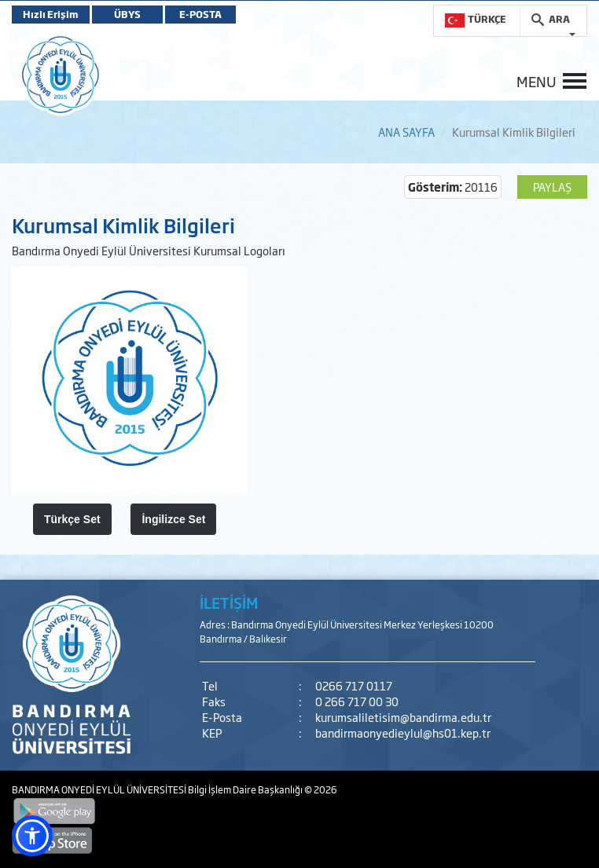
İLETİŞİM (229, 602)
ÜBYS (127, 14)
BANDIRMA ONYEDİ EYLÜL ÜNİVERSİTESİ (100, 789)
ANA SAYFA (406, 132)
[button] (32, 836)
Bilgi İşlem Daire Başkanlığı (246, 789)
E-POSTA (200, 14)
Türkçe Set (72, 519)
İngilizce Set (173, 519)
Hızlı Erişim (51, 14)
